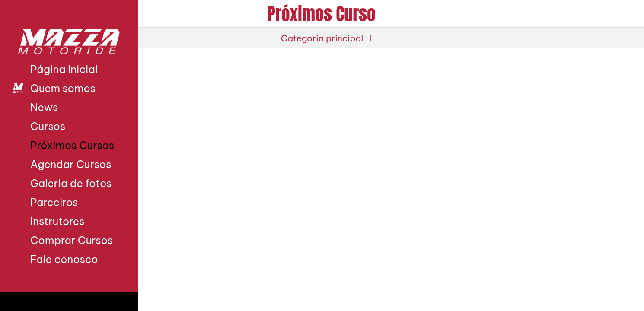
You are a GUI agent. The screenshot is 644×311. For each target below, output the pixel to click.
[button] (322, 38)
